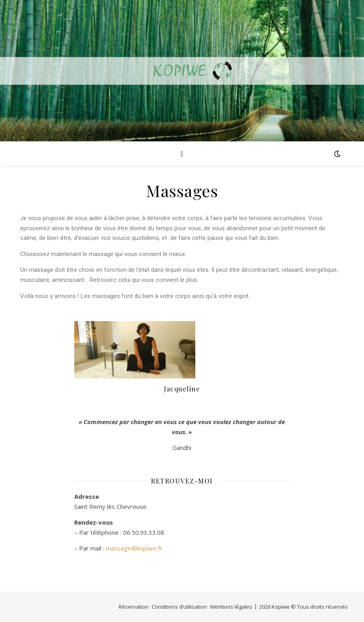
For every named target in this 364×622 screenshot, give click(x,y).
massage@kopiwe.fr (134, 548)
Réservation (134, 607)
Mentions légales (231, 607)
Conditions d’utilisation (179, 607)
